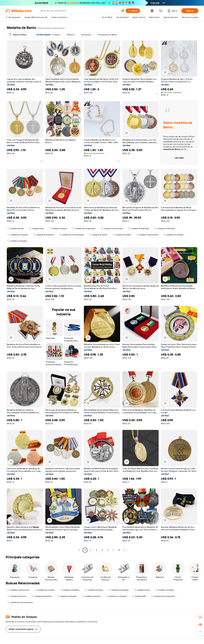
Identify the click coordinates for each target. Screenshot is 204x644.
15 (119, 550)
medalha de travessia (173, 235)
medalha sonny (36, 229)
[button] (123, 11)
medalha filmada (16, 229)
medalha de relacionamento (20, 602)
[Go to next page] (125, 550)
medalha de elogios (122, 235)
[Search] (133, 11)
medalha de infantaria (44, 235)
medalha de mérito (98, 235)
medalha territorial (94, 590)
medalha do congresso (116, 596)
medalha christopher (17, 241)
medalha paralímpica (67, 596)
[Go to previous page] (79, 550)
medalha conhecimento (147, 235)
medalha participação (119, 590)
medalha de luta (142, 590)
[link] (200, 617)
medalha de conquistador (84, 229)
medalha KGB (139, 596)
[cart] (161, 11)
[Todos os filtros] (18, 35)
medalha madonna (58, 229)
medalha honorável (91, 596)
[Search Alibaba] (80, 11)
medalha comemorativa (112, 229)
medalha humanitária (42, 596)
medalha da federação (139, 229)
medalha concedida (165, 590)
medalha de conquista (18, 235)
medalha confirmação (165, 229)
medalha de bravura (17, 596)
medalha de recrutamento (163, 596)
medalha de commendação (72, 235)
